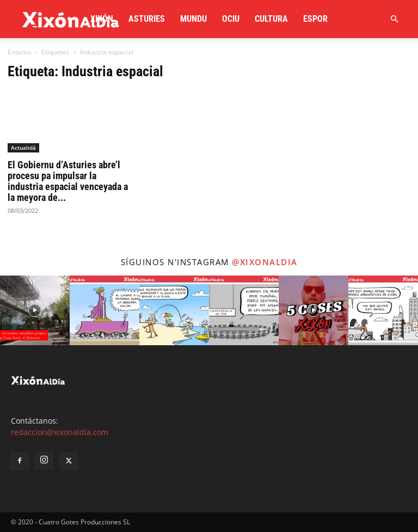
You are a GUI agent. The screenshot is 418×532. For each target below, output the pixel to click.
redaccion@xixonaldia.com (60, 432)
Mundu (193, 19)
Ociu (231, 19)
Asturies (147, 19)
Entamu (19, 52)
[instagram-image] (35, 310)
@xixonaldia (265, 262)
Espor (315, 19)
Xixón (102, 19)
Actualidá (23, 148)
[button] (394, 19)
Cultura (271, 19)
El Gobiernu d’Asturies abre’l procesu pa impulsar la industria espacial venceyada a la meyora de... (68, 181)
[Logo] (71, 19)
